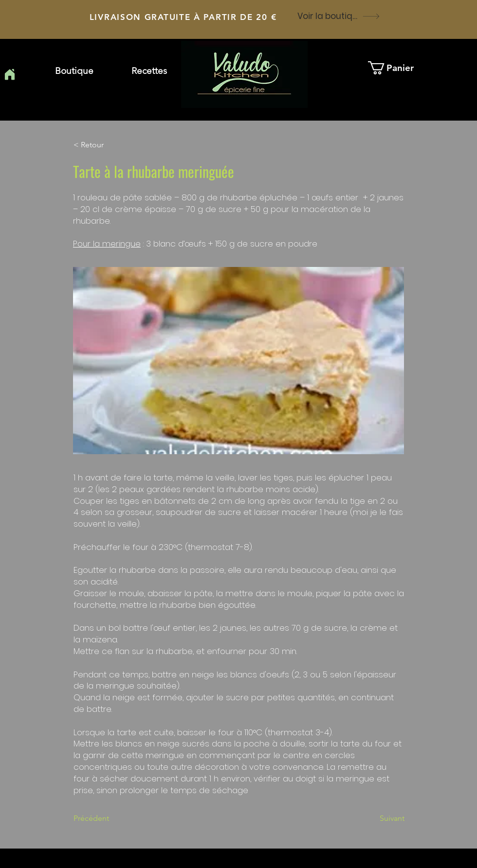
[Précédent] (106, 818)
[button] (149, 71)
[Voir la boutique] (339, 16)
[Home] (9, 74)
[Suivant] (380, 818)
